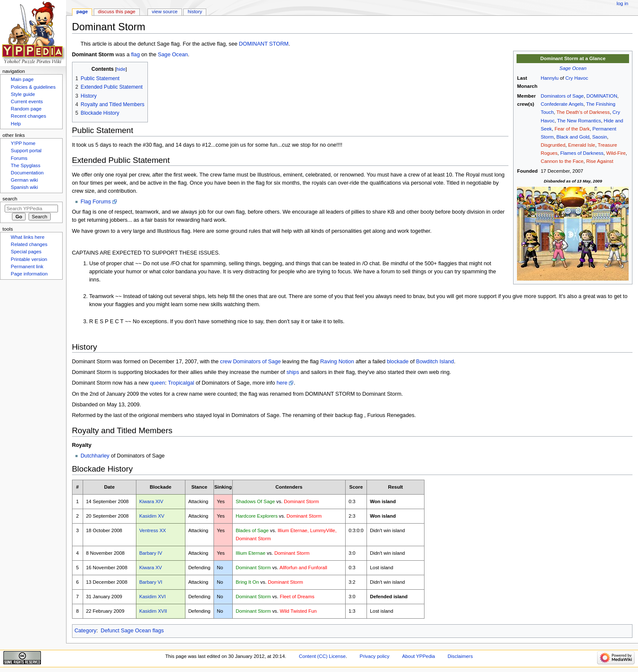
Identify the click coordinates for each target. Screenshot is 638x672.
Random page (26, 109)
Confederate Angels (562, 104)
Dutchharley (95, 456)
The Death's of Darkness (583, 112)
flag (136, 55)
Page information (29, 274)
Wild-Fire (616, 153)
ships (293, 372)
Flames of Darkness (582, 153)
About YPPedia (418, 656)
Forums (19, 158)
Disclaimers (460, 656)
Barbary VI (151, 582)
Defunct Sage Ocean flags (132, 631)
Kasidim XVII (153, 611)
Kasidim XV (152, 516)
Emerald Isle (582, 145)
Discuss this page (117, 12)
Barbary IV (151, 553)
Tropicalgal (181, 383)
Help (16, 124)
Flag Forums (96, 202)
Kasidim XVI (153, 597)
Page (82, 12)
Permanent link (27, 266)
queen (157, 383)
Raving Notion (337, 362)
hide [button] (121, 69)
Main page (22, 79)
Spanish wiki (24, 187)
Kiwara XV (151, 568)
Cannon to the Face (562, 161)
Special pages (26, 252)
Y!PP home (23, 143)
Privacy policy (375, 656)
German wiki (24, 180)
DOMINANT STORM (264, 44)
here (282, 383)
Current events (27, 101)
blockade (398, 362)
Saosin (599, 137)
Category (85, 631)
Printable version (29, 259)
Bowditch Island (435, 362)
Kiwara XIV (152, 501)
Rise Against (600, 161)
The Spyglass (25, 165)
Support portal (26, 151)
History (195, 12)
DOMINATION (602, 96)
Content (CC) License (322, 656)
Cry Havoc (577, 78)
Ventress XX (153, 530)
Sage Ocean (573, 68)
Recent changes (28, 116)
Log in (622, 3)
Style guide (23, 94)
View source (165, 12)
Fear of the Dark (572, 129)
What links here (27, 237)
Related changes (29, 244)
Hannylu (550, 78)
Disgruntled (553, 145)
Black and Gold (573, 137)
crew (226, 362)
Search (10, 199)
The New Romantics (579, 121)
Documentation (27, 173)
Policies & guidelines (33, 87)
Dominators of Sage (562, 96)
